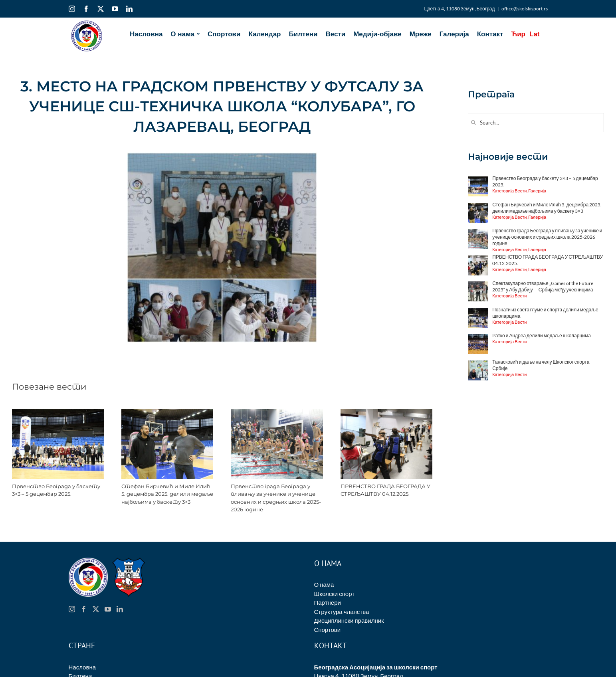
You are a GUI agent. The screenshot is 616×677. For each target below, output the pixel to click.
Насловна (82, 667)
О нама (324, 584)
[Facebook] (84, 609)
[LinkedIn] (120, 609)
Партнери (328, 602)
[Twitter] (96, 609)
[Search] (474, 122)
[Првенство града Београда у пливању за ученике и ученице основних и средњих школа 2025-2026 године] (277, 412)
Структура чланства (342, 612)
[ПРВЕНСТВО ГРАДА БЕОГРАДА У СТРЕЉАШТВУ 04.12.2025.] (386, 412)
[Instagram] (72, 609)
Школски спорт (335, 594)
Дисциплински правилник (349, 620)
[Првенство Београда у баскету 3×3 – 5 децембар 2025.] (58, 412)
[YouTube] (108, 609)
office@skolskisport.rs (525, 9)
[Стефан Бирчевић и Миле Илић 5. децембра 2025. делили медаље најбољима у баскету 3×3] (167, 412)
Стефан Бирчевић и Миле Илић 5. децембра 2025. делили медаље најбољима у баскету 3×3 (167, 494)
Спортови (328, 629)
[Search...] (536, 123)
